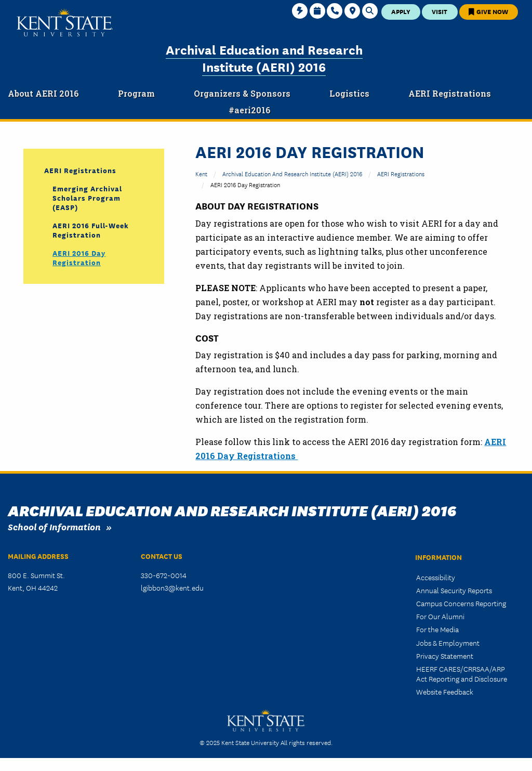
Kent (201, 173)
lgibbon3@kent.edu (172, 587)
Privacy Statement (445, 656)
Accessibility (436, 577)
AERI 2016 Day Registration (79, 257)
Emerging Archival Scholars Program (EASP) (87, 198)
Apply (401, 11)
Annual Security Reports (454, 590)
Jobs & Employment (448, 643)
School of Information (54, 526)
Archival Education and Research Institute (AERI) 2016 (264, 57)
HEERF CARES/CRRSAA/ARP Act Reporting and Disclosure (462, 674)
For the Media (437, 629)
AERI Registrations (401, 173)
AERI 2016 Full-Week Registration (91, 230)
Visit (440, 11)
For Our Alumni (440, 616)
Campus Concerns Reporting (461, 603)
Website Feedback (445, 691)
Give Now (488, 11)
